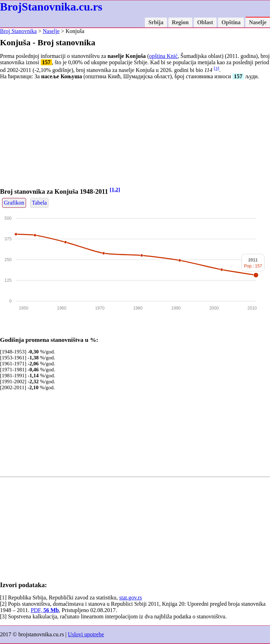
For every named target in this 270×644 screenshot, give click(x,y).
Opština (231, 22)
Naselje (258, 22)
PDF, (45, 610)
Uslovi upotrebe (86, 634)
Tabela (39, 203)
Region (180, 22)
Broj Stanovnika (18, 31)
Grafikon (14, 203)
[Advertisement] (135, 134)
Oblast (205, 22)
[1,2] (115, 189)
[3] (217, 68)
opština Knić (163, 56)
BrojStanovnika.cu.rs (51, 7)
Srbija (156, 22)
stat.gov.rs (131, 597)
